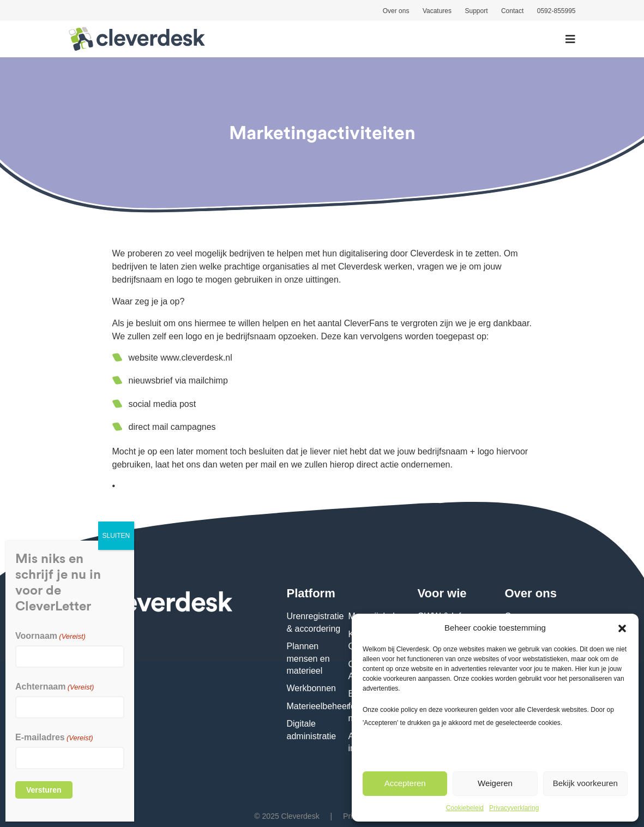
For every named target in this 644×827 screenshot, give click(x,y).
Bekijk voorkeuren (585, 783)
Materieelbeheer (318, 706)
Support (476, 11)
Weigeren (495, 783)
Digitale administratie (312, 730)
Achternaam (55, 687)
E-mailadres (54, 737)
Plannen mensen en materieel (308, 658)
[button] (622, 627)
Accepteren (405, 783)
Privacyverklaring (514, 808)
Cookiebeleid (465, 808)
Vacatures (437, 11)
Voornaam (50, 636)
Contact (512, 11)
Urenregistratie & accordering (315, 622)
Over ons (396, 11)
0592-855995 (556, 11)
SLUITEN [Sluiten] (116, 536)
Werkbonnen (311, 688)
